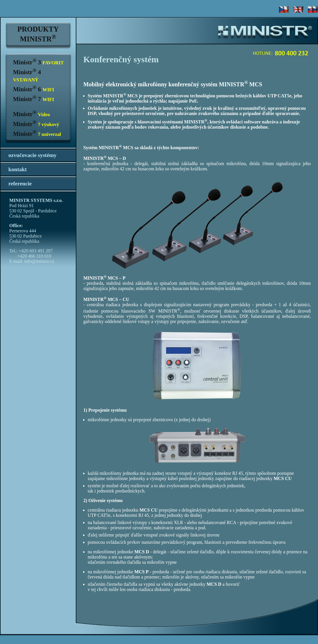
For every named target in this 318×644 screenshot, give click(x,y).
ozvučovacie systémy (32, 155)
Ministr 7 (34, 99)
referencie (20, 184)
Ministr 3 (38, 62)
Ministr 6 (34, 89)
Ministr (31, 114)
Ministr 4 (27, 76)
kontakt (18, 169)
